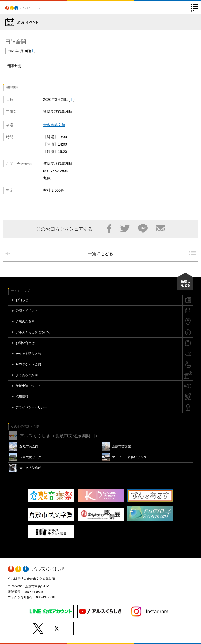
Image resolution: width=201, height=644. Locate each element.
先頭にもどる (185, 281)
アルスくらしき (32, 8)
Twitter (125, 229)
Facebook (109, 229)
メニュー (194, 8)
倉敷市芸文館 (54, 125)
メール (161, 229)
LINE (143, 229)
